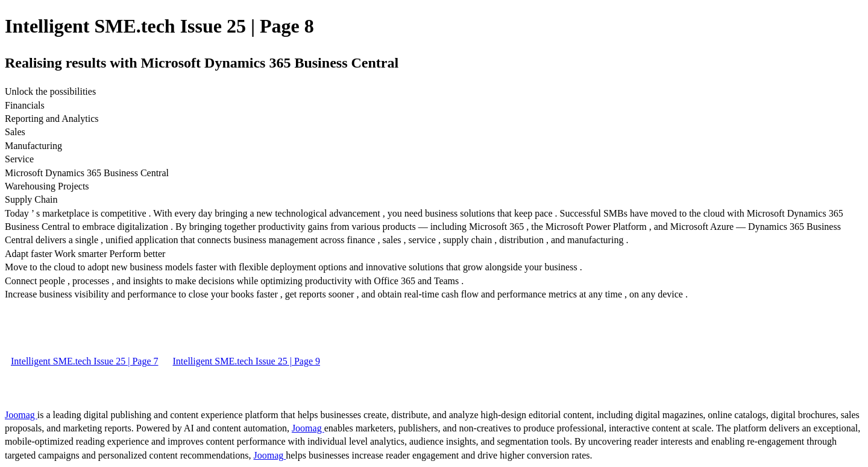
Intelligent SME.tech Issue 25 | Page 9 (247, 361)
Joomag (21, 415)
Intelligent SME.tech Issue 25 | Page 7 (85, 361)
